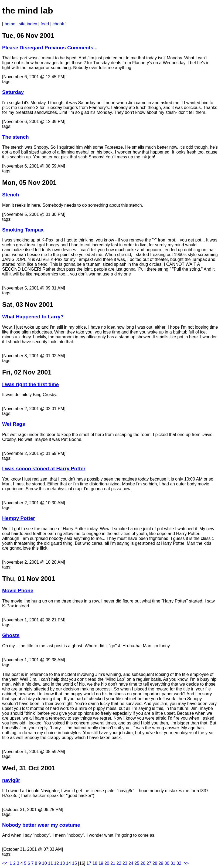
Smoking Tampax (23, 230)
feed (45, 24)
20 (107, 863)
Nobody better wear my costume (41, 825)
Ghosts (11, 635)
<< (5, 863)
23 (125, 863)
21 (113, 863)
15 (74, 863)
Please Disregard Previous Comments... (50, 48)
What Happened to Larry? (33, 317)
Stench (11, 195)
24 (131, 863)
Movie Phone (18, 590)
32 (179, 863)
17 (89, 863)
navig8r (11, 780)
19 (101, 863)
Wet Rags (14, 424)
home (10, 24)
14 (69, 863)
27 (149, 863)
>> (186, 863)
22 (119, 863)
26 (143, 863)
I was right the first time (30, 384)
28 (155, 863)
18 (95, 863)
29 (161, 863)
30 (167, 863)
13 (63, 863)
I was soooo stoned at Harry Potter (44, 469)
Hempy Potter (19, 518)
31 (173, 863)
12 (56, 863)
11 (50, 863)
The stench (16, 137)
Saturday (13, 92)
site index (28, 24)
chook (58, 24)
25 (137, 863)
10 (45, 863)
